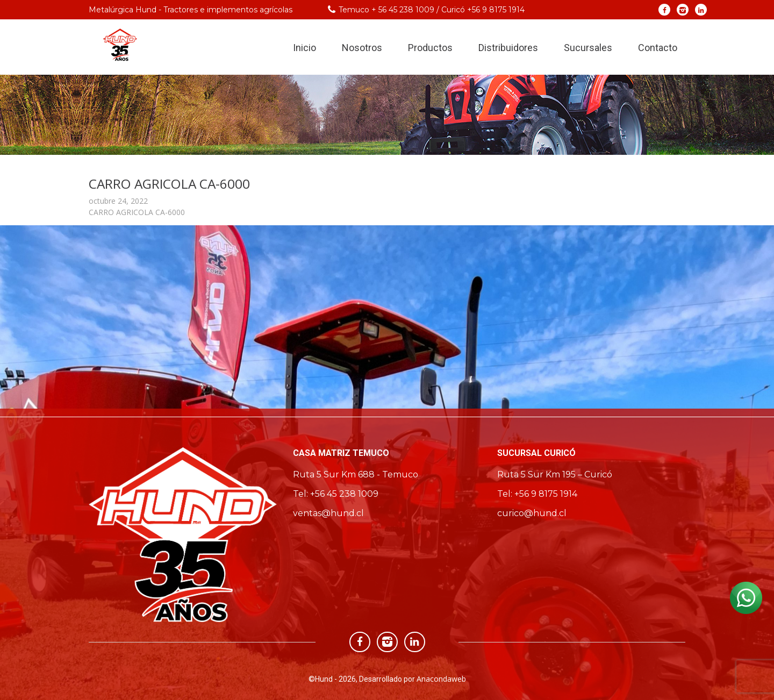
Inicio (304, 48)
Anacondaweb (441, 679)
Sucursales (588, 48)
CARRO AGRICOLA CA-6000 (137, 212)
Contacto (658, 48)
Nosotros (362, 48)
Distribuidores (508, 48)
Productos (430, 48)
